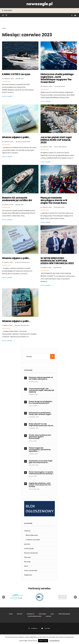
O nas (52, 614)
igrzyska (27, 544)
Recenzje (19, 142)
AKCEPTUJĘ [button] (43, 641)
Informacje (30, 614)
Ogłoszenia (42, 614)
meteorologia (29, 549)
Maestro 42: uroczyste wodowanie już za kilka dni (17, 199)
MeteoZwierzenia (32, 535)
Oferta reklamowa (64, 614)
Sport (63, 86)
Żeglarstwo (20, 79)
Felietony (27, 531)
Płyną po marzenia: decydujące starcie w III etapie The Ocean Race (54, 200)
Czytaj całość (8, 96)
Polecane (57, 86)
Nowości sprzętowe (31, 553)
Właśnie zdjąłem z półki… (16, 137)
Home (4, 28)
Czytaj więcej (54, 641)
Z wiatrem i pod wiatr (33, 540)
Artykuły (20, 614)
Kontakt (49, 616)
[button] (4, 597)
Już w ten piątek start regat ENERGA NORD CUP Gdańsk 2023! (56, 140)
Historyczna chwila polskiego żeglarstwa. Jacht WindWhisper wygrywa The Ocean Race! (57, 78)
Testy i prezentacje (31, 571)
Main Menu (7, 10)
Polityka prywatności (35, 616)
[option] (40, 597)
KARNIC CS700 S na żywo (16, 74)
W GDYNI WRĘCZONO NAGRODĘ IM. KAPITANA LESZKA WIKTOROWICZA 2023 (57, 261)
